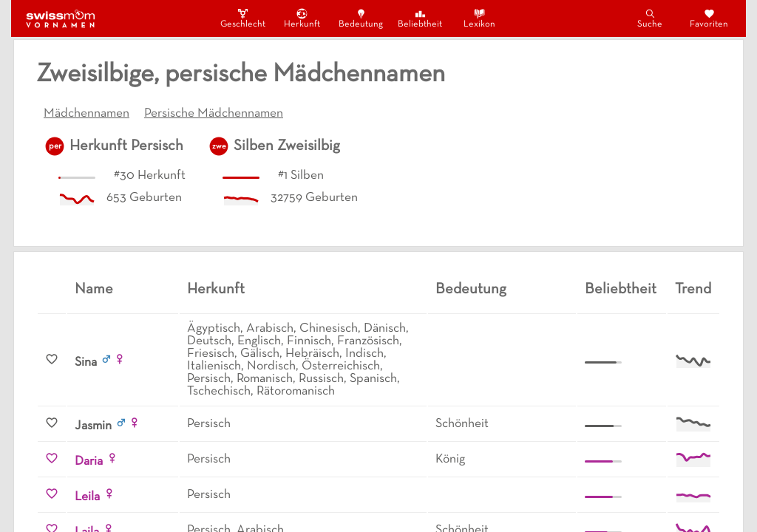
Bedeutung (361, 18)
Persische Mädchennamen (214, 114)
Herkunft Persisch (126, 146)
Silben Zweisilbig (287, 146)
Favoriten (709, 18)
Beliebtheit (420, 18)
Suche (650, 18)
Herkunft (302, 18)
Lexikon (479, 18)
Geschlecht (242, 18)
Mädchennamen (86, 114)
